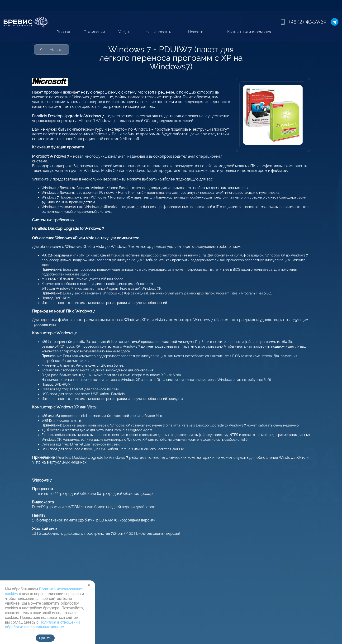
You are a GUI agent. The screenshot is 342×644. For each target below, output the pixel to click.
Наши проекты (159, 32)
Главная (63, 32)
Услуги (124, 32)
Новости (196, 32)
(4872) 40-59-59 (308, 22)
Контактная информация (249, 32)
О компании (94, 32)
